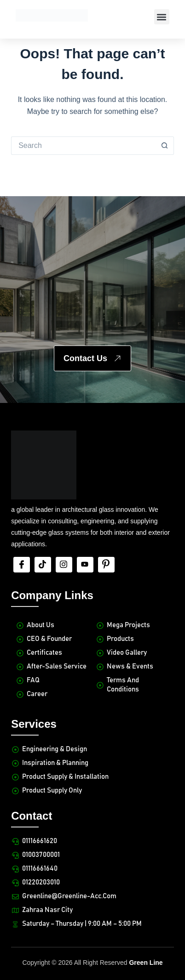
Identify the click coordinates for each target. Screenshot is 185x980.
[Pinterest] (106, 565)
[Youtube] (85, 565)
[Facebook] (22, 565)
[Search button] (165, 146)
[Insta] (64, 565)
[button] (162, 17)
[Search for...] (83, 146)
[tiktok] (43, 565)
